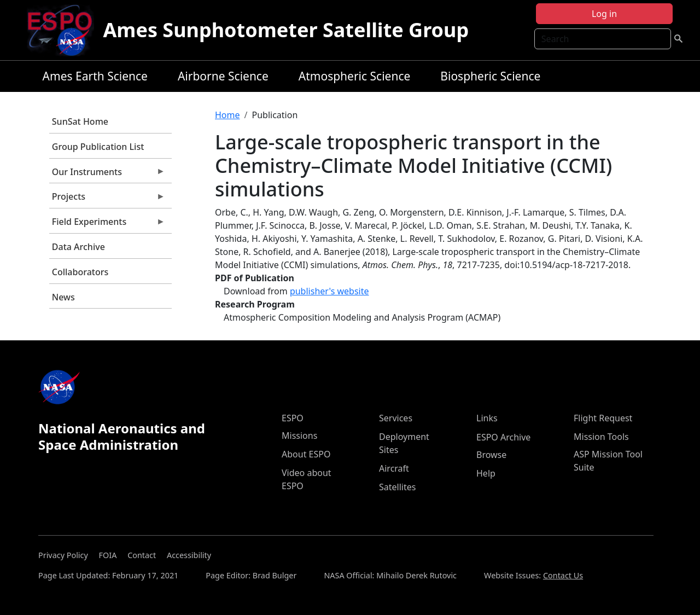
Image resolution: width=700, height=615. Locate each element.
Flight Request (603, 418)
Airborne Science (223, 76)
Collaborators (80, 272)
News (63, 297)
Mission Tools (601, 437)
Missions (299, 436)
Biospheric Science (490, 76)
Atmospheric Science (355, 76)
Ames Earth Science (95, 76)
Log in (604, 14)
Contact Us (563, 575)
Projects (107, 199)
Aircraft (394, 468)
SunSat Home (80, 121)
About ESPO (306, 454)
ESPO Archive (503, 437)
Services (396, 418)
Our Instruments (107, 175)
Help (486, 473)
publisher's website (329, 291)
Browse (491, 455)
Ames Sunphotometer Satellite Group (286, 30)
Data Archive (78, 247)
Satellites (397, 487)
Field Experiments (107, 224)
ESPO (293, 418)
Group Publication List (98, 147)
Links (487, 418)
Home (227, 115)
